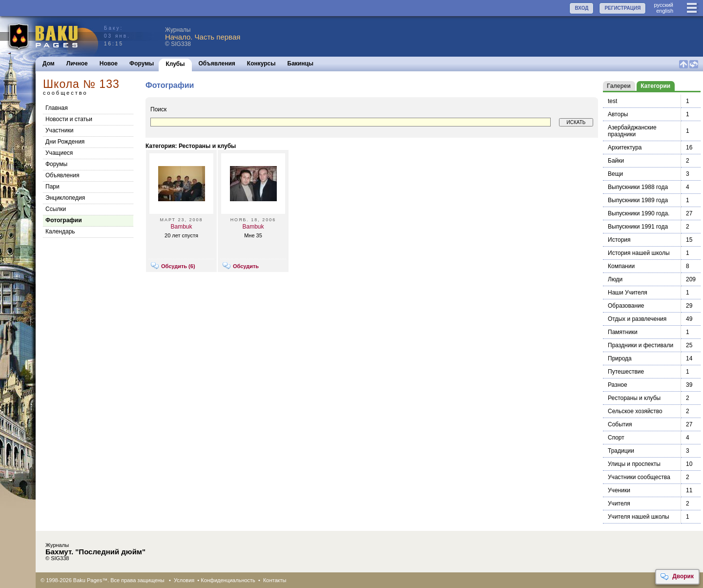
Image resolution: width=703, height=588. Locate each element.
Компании (621, 266)
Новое (109, 63)
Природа (620, 358)
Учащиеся (59, 153)
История (619, 240)
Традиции (621, 451)
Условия (184, 580)
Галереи (619, 86)
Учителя (619, 504)
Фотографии (64, 220)
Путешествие (626, 372)
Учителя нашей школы (639, 517)
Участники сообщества (639, 477)
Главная (57, 108)
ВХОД (581, 8)
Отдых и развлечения (637, 319)
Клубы (175, 64)
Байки (616, 161)
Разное (618, 385)
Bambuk (181, 227)
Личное (77, 63)
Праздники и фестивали (641, 345)
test (612, 101)
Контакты (275, 580)
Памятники (623, 332)
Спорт (616, 438)
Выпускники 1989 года (638, 200)
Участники (59, 130)
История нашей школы (639, 253)
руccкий (663, 5)
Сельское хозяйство (635, 411)
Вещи (615, 174)
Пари (52, 187)
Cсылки (56, 209)
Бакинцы (301, 63)
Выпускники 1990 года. (639, 213)
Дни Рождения (65, 142)
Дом (49, 63)
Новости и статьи (69, 119)
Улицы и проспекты (634, 464)
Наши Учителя (628, 293)
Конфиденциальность (228, 580)
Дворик (677, 577)
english (665, 11)
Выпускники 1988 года (638, 187)
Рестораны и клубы (634, 398)
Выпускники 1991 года (638, 227)
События (620, 424)
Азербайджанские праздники (632, 131)
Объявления (217, 63)
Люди (615, 279)
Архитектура (625, 147)
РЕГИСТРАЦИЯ (622, 8)
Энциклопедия (65, 198)
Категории (655, 86)
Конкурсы (261, 63)
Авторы (618, 114)
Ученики (619, 490)
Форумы (142, 63)
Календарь (60, 231)
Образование (626, 306)
